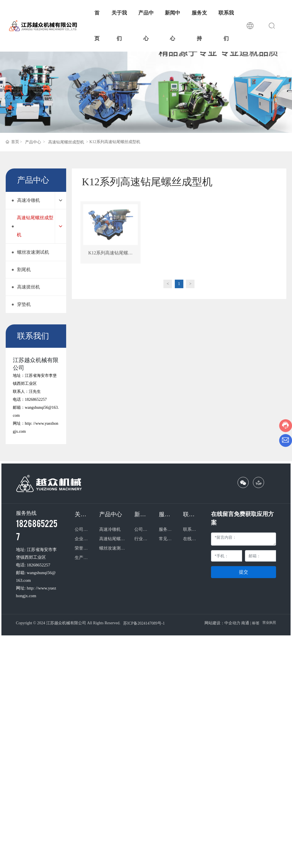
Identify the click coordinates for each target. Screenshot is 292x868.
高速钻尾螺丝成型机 (66, 142)
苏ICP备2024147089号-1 (144, 623)
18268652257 (36, 400)
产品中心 (33, 142)
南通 (245, 623)
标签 (256, 623)
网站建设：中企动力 (222, 623)
